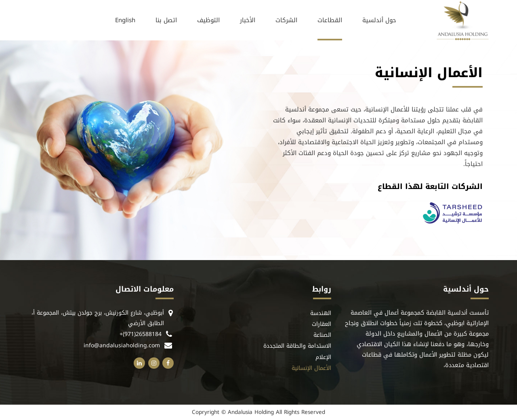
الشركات (286, 20)
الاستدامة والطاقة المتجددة (297, 346)
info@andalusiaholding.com (122, 345)
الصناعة (322, 335)
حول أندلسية (379, 20)
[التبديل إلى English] (125, 20)
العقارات (322, 324)
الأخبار (248, 20)
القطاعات (330, 20)
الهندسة (321, 314)
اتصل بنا (166, 20)
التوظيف (208, 20)
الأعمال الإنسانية (311, 369)
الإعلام (323, 358)
